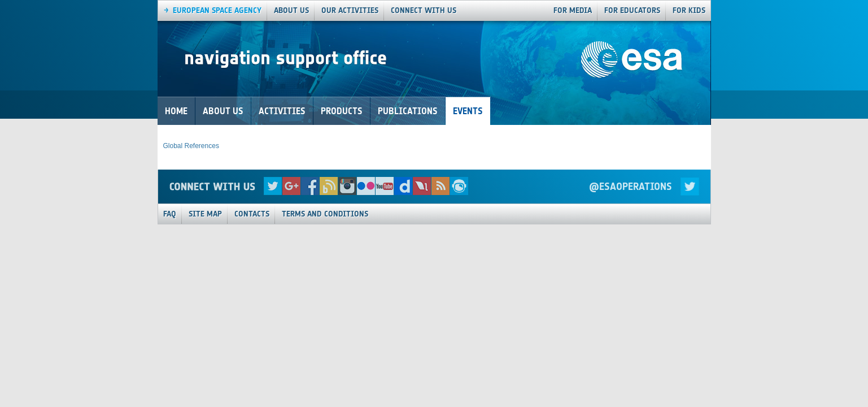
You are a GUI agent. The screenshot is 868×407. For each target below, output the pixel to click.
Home (176, 111)
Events (468, 111)
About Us (223, 111)
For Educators (632, 10)
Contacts (252, 214)
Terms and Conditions (325, 214)
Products (342, 111)
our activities (350, 10)
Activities (282, 111)
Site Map (205, 214)
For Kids (689, 10)
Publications (408, 111)
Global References (191, 146)
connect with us (424, 10)
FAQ (170, 214)
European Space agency (217, 10)
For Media (573, 10)
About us (291, 10)
